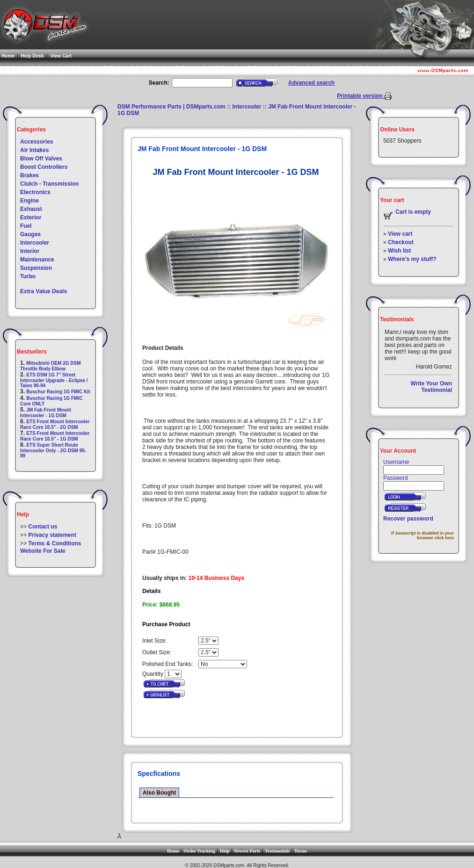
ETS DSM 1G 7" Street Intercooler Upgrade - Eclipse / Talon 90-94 (54, 380)
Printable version (361, 96)
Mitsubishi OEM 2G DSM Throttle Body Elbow (50, 366)
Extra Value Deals (44, 291)
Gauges (30, 234)
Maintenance (37, 260)
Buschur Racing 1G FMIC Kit (58, 392)
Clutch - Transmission (49, 184)
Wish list (399, 251)
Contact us (43, 527)
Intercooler (35, 243)
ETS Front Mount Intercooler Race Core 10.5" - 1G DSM (55, 436)
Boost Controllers (44, 167)
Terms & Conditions (55, 543)
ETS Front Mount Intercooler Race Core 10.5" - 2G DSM (55, 424)
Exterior (31, 217)
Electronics (35, 192)
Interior (30, 251)
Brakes (29, 175)
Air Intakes (34, 150)
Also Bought (159, 793)
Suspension (36, 268)
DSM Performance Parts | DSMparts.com (171, 107)
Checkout (401, 242)
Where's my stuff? (412, 259)
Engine (29, 201)
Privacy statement (52, 535)
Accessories (37, 142)
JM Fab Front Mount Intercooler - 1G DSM (46, 413)
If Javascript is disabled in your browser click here (423, 535)
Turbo (28, 276)
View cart (400, 234)
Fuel (26, 226)
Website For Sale (43, 551)
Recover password (408, 519)
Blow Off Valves (41, 159)
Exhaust (31, 209)
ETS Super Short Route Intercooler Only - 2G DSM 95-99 (53, 450)
